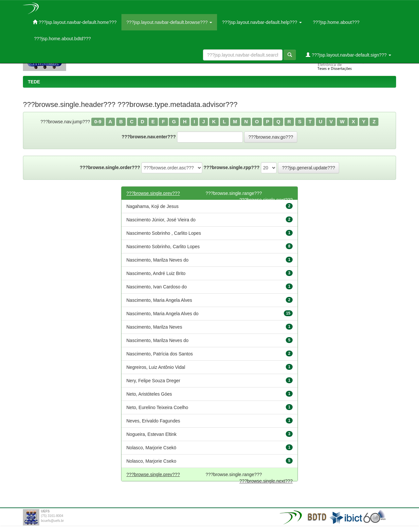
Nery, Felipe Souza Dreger (153, 381)
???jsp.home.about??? (336, 22)
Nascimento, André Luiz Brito (156, 273)
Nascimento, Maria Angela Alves (159, 300)
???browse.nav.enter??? (149, 137)
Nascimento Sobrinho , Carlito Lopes (164, 233)
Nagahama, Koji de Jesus (153, 206)
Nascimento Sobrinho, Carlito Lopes (163, 247)
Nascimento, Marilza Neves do (157, 260)
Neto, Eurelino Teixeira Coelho (157, 407)
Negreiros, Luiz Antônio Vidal (156, 367)
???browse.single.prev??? (153, 193)
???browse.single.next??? (266, 481)
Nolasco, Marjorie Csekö (151, 448)
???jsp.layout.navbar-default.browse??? (169, 22)
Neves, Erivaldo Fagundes (153, 421)
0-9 (98, 121)
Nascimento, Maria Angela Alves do (162, 314)
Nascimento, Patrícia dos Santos (160, 354)
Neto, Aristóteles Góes (149, 394)
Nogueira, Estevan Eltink (151, 434)
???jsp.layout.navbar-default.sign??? (348, 55)
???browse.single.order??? (110, 167)
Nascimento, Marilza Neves (154, 327)
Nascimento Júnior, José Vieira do (161, 220)
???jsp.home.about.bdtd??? (62, 39)
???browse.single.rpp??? (232, 167)
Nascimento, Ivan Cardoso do (156, 287)
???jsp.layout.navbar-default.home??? (75, 22)
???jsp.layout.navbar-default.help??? (262, 22)
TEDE (34, 82)
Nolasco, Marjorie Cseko (151, 461)
